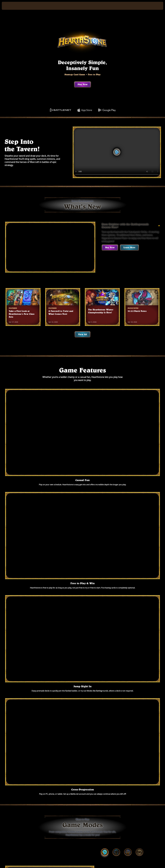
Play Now (83, 84)
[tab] (105, 497)
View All (82, 334)
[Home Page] (22, 6)
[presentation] (10, 6)
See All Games (83, 795)
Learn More (129, 247)
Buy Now (110, 247)
